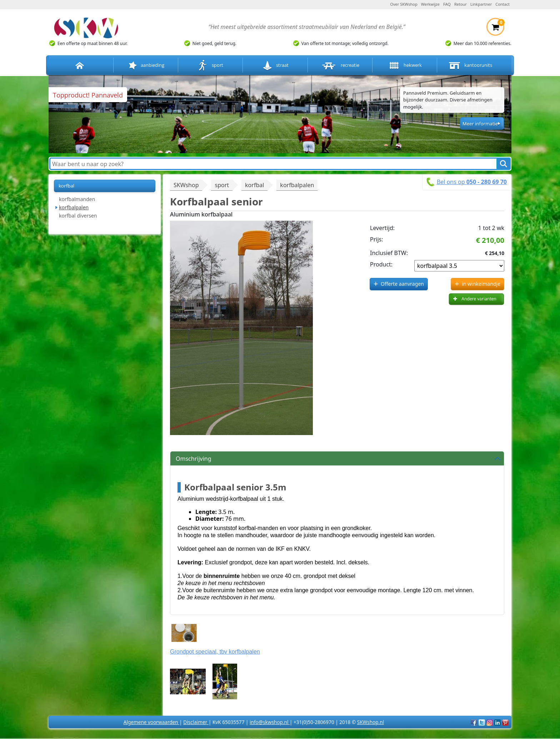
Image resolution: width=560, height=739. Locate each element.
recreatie (340, 66)
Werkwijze (430, 4)
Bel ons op (472, 182)
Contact (502, 4)
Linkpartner (481, 4)
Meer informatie (480, 124)
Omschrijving (194, 459)
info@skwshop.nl (270, 722)
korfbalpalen (74, 207)
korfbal (66, 186)
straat (275, 66)
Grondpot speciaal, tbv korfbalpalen (215, 652)
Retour (461, 4)
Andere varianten (479, 299)
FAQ (447, 4)
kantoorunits (470, 66)
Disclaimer (196, 722)
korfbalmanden (77, 199)
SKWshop (186, 185)
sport (211, 66)
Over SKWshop (404, 4)
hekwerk (405, 66)
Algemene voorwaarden (151, 722)
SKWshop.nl (371, 722)
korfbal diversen (78, 216)
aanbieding (146, 66)
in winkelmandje (481, 284)
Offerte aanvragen (402, 284)
